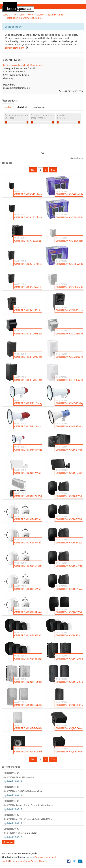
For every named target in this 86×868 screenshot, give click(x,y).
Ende (53, 170)
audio (8, 107)
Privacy (34, 861)
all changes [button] (8, 842)
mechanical (39, 107)
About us (43, 861)
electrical (22, 107)
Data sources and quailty (46, 857)
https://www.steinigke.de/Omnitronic (23, 65)
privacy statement (14, 48)
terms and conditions (20, 861)
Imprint (5, 861)
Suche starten (77, 158)
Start (33, 170)
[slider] (6, 122)
